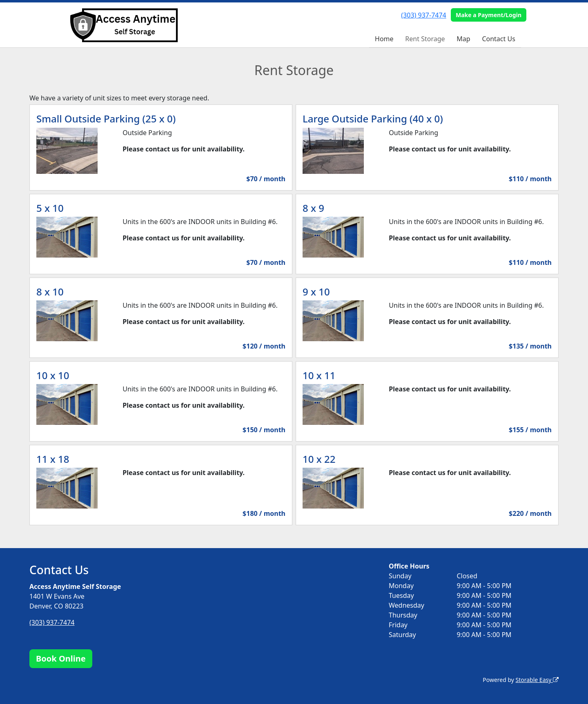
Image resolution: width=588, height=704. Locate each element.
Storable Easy (537, 680)
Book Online (61, 658)
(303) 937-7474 (423, 15)
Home (384, 39)
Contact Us (498, 39)
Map (463, 39)
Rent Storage (425, 39)
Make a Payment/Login (489, 15)
